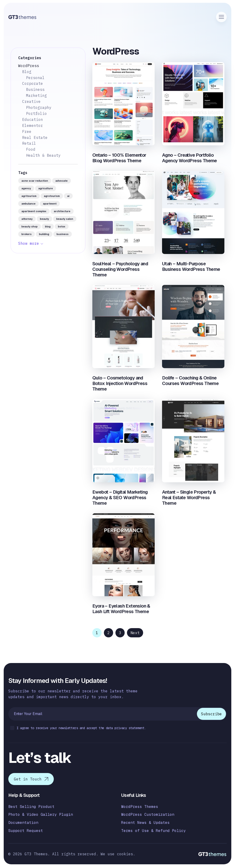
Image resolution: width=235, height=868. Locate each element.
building (44, 234)
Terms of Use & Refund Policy (154, 831)
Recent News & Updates (145, 823)
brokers (27, 234)
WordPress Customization (148, 815)
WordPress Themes (140, 807)
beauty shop (30, 226)
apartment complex (34, 211)
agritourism (29, 196)
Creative (31, 101)
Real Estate (35, 138)
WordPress (29, 66)
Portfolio (36, 113)
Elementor (33, 125)
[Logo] (23, 17)
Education (33, 119)
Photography (39, 107)
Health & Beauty (43, 155)
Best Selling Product (31, 807)
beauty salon (65, 219)
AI (68, 196)
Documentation (23, 823)
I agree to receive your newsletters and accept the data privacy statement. (78, 728)
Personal (35, 78)
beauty (44, 219)
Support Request (26, 831)
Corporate (33, 83)
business (63, 234)
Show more (29, 243)
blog (48, 226)
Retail (29, 143)
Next (135, 633)
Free (27, 131)
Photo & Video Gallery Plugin (41, 815)
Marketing (36, 95)
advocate (62, 181)
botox (62, 226)
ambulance (29, 204)
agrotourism (52, 196)
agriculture (46, 188)
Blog (27, 72)
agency (26, 188)
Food (31, 149)
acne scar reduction (35, 181)
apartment (50, 204)
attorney (27, 219)
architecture (62, 211)
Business (35, 89)
